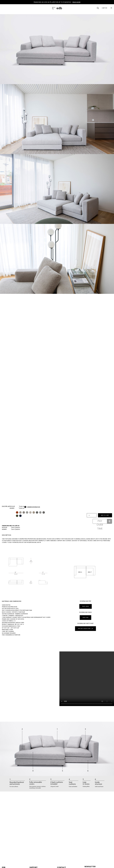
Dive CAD (85, 617)
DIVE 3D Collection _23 (85, 629)
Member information (32, 507)
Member (12, 508)
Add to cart (105, 515)
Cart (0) (104, 8)
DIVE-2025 (86, 606)
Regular (12, 506)
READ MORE (76, 2)
